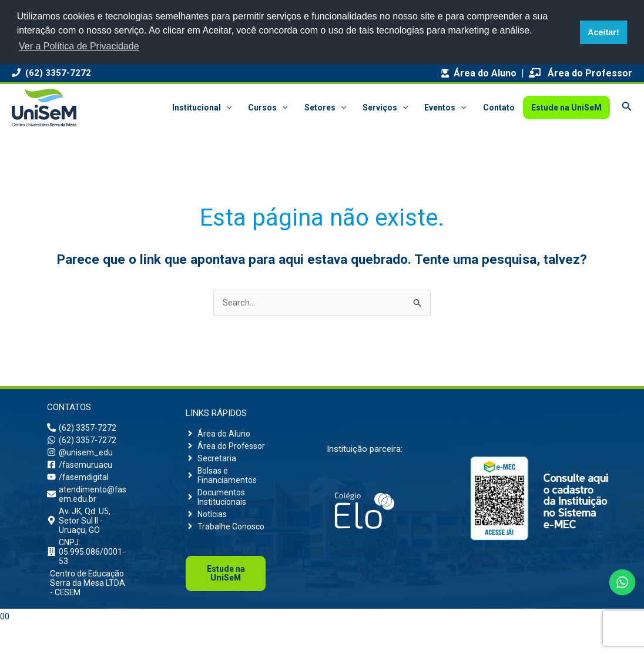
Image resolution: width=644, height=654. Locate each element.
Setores (325, 108)
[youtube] (78, 482)
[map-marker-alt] (87, 531)
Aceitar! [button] (603, 32)
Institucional (202, 108)
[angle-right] (219, 433)
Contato (499, 108)
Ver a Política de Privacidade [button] (79, 46)
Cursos (268, 108)
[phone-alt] (82, 428)
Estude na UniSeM (566, 108)
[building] (87, 565)
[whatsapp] (82, 442)
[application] (226, 108)
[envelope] (87, 501)
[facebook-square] (80, 469)
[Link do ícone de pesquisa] (627, 107)
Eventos (445, 108)
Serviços (385, 108)
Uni (226, 604)
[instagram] (81, 455)
